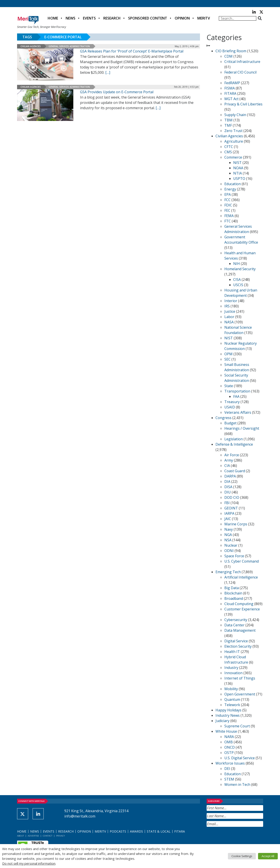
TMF (228, 125)
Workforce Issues (230, 763)
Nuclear (231, 545)
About (21, 836)
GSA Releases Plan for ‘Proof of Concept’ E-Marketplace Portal (132, 51)
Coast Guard (235, 471)
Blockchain (233, 593)
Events (89, 18)
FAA (236, 396)
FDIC (228, 205)
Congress (223, 418)
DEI (227, 769)
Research (112, 18)
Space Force (234, 556)
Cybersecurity (236, 620)
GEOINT (231, 508)
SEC (227, 359)
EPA (228, 194)
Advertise (33, 836)
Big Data (232, 588)
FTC (228, 221)
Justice (230, 311)
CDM (228, 56)
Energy (230, 189)
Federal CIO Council (240, 72)
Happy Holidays (228, 710)
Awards (136, 831)
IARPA (229, 513)
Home (53, 18)
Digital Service (236, 641)
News (70, 18)
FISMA (230, 88)
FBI (227, 503)
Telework (232, 705)
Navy (229, 529)
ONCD (230, 747)
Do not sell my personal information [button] (29, 863)
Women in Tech (237, 785)
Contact (48, 836)
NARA (229, 737)
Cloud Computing (239, 604)
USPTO (239, 179)
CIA (227, 466)
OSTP (229, 753)
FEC (227, 210)
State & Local (159, 831)
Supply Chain (235, 115)
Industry (231, 668)
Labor (229, 317)
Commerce (233, 157)
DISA (228, 487)
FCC (227, 200)
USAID (230, 407)
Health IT (232, 652)
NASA (229, 322)
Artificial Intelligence (241, 577)
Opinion (182, 18)
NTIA (238, 173)
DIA (227, 482)
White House (226, 731)
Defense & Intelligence (234, 444)
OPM (228, 354)
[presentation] (240, 838)
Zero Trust (233, 131)
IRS (227, 306)
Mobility (231, 689)
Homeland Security (240, 269)
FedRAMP (232, 83)
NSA (228, 540)
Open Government (240, 694)
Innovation (233, 673)
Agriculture (234, 141)
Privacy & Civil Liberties (243, 104)
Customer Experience (242, 609)
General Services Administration (69, 46)
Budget (230, 423)
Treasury (232, 402)
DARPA (230, 476)
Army (229, 460)
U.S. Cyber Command (242, 561)
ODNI (229, 551)
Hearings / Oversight (242, 428)
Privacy (60, 836)
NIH (237, 264)
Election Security (238, 646)
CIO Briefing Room (231, 51)
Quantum (232, 699)
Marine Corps (236, 524)
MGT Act (231, 99)
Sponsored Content (148, 18)
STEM (229, 779)
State (229, 386)
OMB (229, 742)
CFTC (229, 147)
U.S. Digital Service (240, 758)
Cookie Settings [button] (242, 856)
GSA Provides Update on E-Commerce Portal (117, 92)
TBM (228, 120)
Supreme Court (237, 726)
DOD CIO (232, 497)
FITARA (230, 93)
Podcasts (118, 831)
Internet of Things (240, 678)
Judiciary (222, 721)
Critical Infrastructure (242, 62)
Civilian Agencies (31, 46)
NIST (237, 163)
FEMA (229, 216)
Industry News (228, 715)
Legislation (234, 439)
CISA (237, 280)
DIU (228, 492)
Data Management (240, 630)
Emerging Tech (228, 572)
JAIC (228, 519)
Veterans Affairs (238, 412)
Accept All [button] (268, 856)
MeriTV (204, 18)
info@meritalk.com (80, 816)
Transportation (237, 391)
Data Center (234, 625)
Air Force (232, 455)
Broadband (234, 598)
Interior (231, 301)
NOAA (238, 168)
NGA (228, 535)
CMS (228, 152)
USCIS (238, 285)
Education (233, 184)
